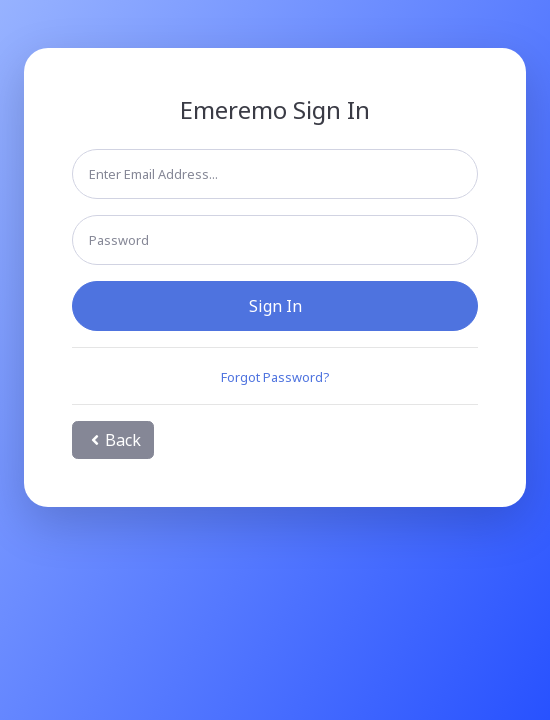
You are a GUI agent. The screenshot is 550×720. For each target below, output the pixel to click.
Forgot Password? (275, 377)
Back (113, 440)
